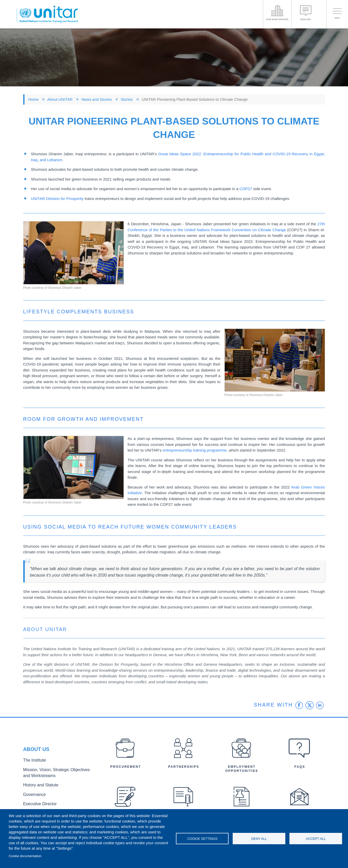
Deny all (259, 839)
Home (34, 99)
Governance (33, 793)
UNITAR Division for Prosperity (57, 199)
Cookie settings (202, 839)
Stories (127, 99)
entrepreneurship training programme (195, 450)
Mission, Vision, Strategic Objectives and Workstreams (55, 774)
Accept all (316, 839)
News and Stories (97, 99)
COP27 (246, 189)
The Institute (33, 763)
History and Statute (38, 785)
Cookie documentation (25, 856)
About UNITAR (60, 99)
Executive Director (37, 802)
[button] (74, 253)
